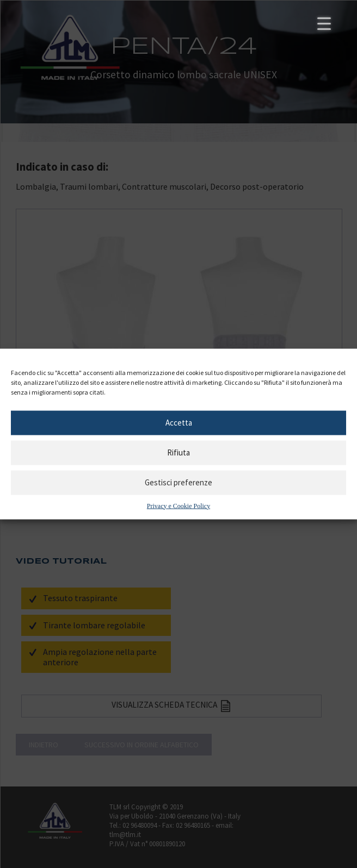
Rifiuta (178, 452)
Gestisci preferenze (178, 482)
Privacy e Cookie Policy (178, 505)
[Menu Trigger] (324, 23)
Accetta (179, 423)
